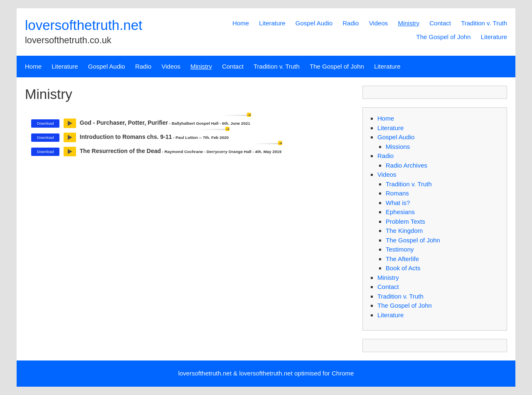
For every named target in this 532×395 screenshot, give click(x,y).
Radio (351, 23)
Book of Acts (403, 268)
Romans (397, 193)
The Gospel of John (444, 37)
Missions (398, 147)
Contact (440, 23)
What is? (398, 203)
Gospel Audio (314, 23)
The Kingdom (404, 231)
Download (45, 123)
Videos (379, 23)
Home (241, 23)
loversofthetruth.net (84, 25)
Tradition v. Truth (484, 23)
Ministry (409, 23)
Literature (272, 23)
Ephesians (400, 212)
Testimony (400, 249)
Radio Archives (406, 165)
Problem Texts (405, 221)
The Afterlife (402, 259)
